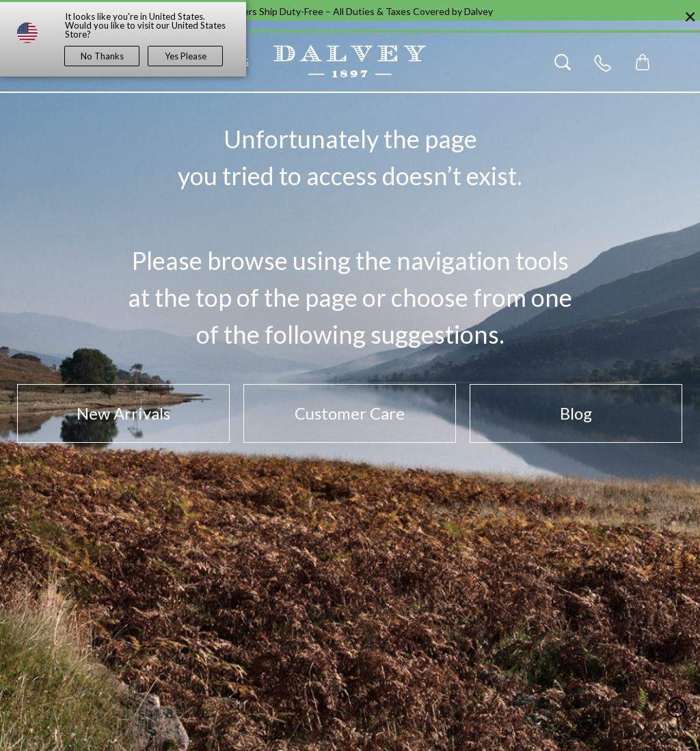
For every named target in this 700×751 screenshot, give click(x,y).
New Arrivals (123, 413)
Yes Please (186, 56)
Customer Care (350, 413)
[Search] (563, 62)
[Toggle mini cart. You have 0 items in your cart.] (643, 62)
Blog (576, 413)
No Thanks (102, 56)
